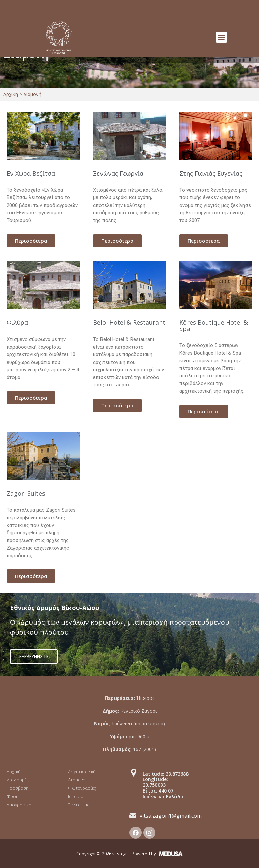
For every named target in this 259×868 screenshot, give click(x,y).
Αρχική (11, 94)
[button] (221, 37)
